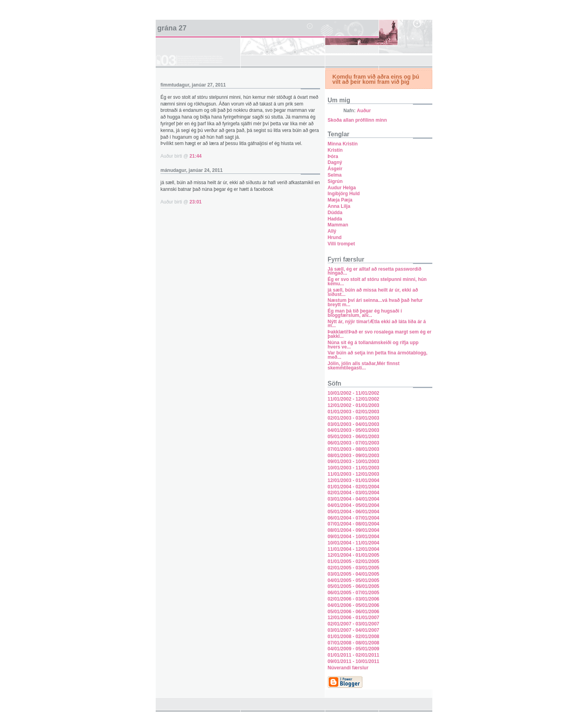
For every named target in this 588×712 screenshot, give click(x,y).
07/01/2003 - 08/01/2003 (353, 449)
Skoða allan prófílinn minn (357, 120)
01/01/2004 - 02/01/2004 (353, 487)
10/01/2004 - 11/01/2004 (353, 543)
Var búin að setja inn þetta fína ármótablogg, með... (378, 355)
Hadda (335, 219)
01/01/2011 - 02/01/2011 (353, 655)
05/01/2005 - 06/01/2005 (353, 586)
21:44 (196, 156)
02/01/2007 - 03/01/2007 (353, 624)
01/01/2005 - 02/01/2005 (353, 561)
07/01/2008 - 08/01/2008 (353, 643)
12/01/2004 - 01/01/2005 (353, 555)
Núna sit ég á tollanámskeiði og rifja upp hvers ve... (373, 345)
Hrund (335, 237)
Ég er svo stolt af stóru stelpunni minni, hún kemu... (377, 282)
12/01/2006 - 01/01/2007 (353, 618)
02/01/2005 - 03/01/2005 (353, 568)
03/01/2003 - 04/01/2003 (353, 424)
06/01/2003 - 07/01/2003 (353, 443)
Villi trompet (341, 244)
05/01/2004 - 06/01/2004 (353, 512)
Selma (335, 175)
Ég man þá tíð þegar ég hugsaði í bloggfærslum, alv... (365, 313)
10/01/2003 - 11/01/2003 (353, 468)
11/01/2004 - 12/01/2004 (353, 549)
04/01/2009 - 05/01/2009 (353, 649)
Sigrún (335, 181)
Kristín (335, 150)
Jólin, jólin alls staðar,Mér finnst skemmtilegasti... (364, 366)
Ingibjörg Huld (344, 194)
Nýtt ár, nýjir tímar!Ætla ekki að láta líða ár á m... (377, 324)
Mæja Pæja (340, 200)
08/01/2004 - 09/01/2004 (353, 530)
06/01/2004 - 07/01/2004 (353, 518)
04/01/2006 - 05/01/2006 (353, 605)
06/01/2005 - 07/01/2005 (353, 593)
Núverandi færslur (348, 668)
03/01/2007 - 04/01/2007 (353, 630)
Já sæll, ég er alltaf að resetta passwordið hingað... (374, 271)
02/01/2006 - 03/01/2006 (353, 599)
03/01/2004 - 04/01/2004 (353, 499)
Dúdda (335, 213)
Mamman (338, 225)
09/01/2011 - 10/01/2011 (353, 661)
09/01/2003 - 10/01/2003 (353, 461)
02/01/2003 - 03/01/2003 (353, 418)
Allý (332, 231)
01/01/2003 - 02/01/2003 (353, 412)
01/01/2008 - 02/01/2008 (353, 637)
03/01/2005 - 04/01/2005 (353, 574)
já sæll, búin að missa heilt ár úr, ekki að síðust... (373, 292)
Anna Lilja (339, 206)
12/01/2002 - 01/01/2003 (353, 405)
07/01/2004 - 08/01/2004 (353, 524)
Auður (364, 111)
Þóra (333, 156)
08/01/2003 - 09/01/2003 (353, 456)
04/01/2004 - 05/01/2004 (353, 505)
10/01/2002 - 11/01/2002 (353, 393)
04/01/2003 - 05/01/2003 (353, 430)
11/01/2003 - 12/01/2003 (353, 474)
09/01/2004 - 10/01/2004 (353, 537)
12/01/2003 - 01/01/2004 (353, 480)
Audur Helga (342, 188)
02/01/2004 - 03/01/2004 (353, 493)
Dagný (335, 162)
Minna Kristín (343, 144)
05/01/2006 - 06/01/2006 (353, 612)
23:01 (196, 202)
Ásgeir (335, 169)
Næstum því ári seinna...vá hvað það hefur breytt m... (375, 302)
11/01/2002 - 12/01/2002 (353, 399)
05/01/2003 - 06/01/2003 (353, 437)
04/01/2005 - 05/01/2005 (353, 580)
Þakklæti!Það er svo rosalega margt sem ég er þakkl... (380, 334)
